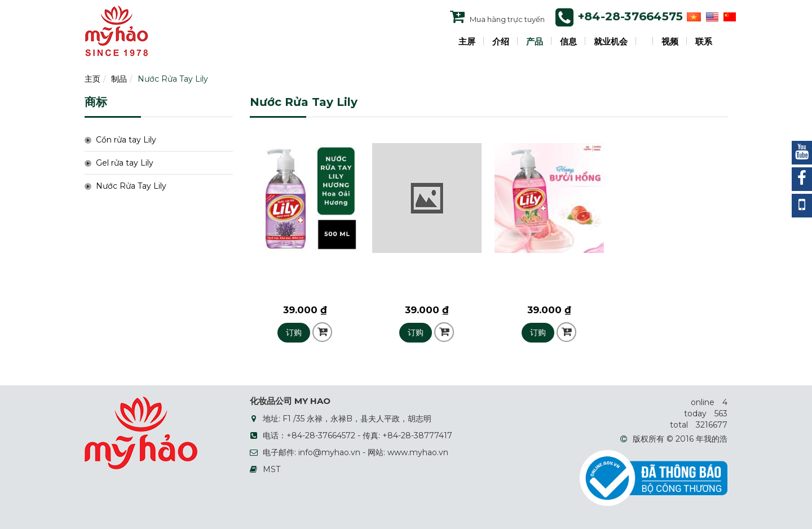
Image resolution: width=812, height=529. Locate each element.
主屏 (467, 42)
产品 (535, 42)
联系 (704, 42)
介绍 (501, 42)
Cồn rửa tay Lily (126, 140)
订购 (294, 332)
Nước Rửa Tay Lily (173, 79)
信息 (568, 42)
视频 (670, 42)
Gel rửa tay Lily (125, 163)
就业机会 (611, 42)
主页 (92, 79)
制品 (119, 79)
